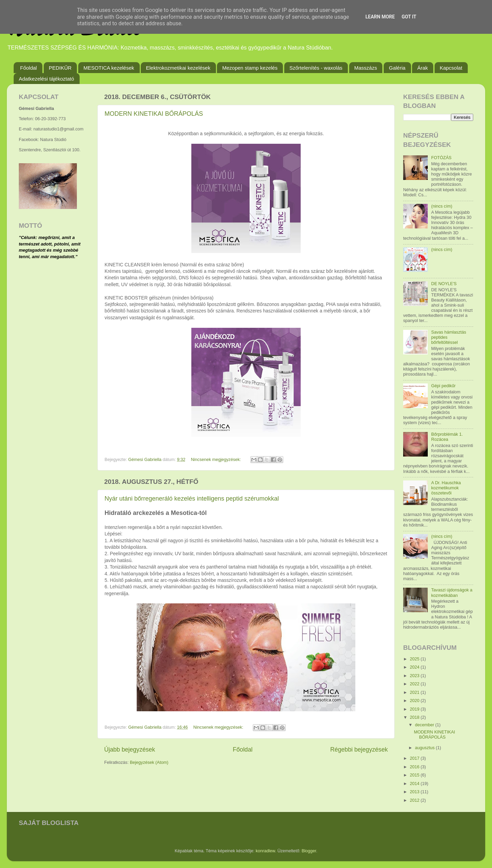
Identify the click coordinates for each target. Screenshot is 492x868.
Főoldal (29, 68)
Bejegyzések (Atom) (149, 762)
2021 (415, 692)
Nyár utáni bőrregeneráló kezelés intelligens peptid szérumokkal (192, 499)
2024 (415, 667)
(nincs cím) (442, 206)
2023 (415, 676)
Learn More (380, 17)
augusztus (426, 748)
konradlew (265, 851)
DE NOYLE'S (444, 284)
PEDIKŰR (60, 68)
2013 (415, 792)
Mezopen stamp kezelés (250, 68)
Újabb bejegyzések (130, 750)
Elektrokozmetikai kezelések (178, 68)
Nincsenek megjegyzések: (217, 460)
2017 (415, 758)
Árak (422, 68)
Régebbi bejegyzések (359, 750)
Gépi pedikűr (443, 386)
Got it (409, 17)
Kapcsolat (451, 68)
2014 (415, 784)
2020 (415, 701)
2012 (415, 800)
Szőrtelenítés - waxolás (316, 68)
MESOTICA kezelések (109, 68)
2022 (415, 684)
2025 (415, 659)
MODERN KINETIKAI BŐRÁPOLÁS (154, 114)
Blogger (309, 851)
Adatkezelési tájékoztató (46, 79)
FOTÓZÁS (441, 158)
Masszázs (366, 68)
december (425, 725)
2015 (415, 775)
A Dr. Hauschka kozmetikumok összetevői (446, 488)
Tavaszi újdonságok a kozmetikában (452, 593)
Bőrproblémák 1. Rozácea (447, 437)
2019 (415, 709)
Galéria (397, 68)
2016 (415, 767)
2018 (415, 717)
